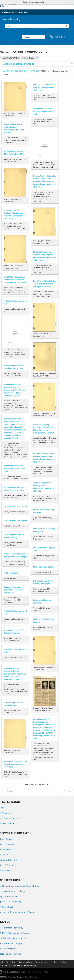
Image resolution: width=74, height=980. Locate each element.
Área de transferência (55, 37)
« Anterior (9, 791)
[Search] (37, 26)
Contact (63, 962)
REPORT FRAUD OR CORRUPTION (23, 966)
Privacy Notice (11, 962)
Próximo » (68, 791)
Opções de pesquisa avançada (18, 64)
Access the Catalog (20, 12)
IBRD (24, 972)
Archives (6, 12)
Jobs (56, 962)
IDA (29, 972)
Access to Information (43, 962)
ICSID (45, 972)
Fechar (70, 2)
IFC (34, 972)
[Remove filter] (37, 58)
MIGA (39, 972)
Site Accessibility (26, 962)
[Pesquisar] (67, 26)
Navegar (34, 37)
